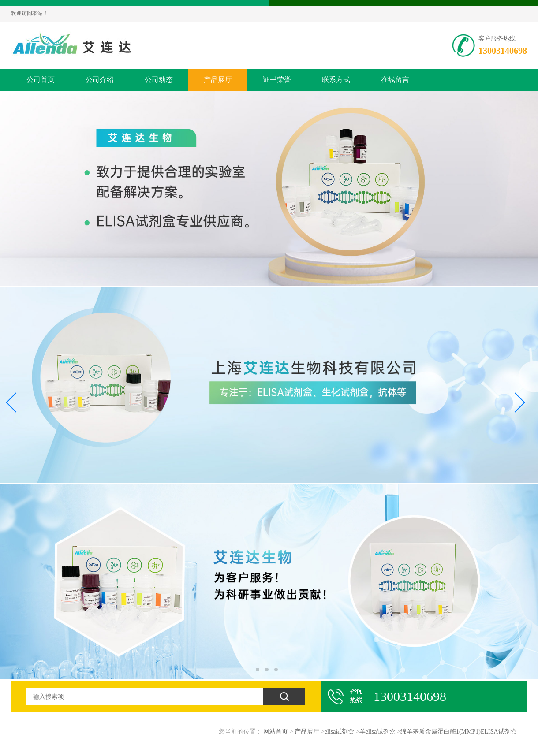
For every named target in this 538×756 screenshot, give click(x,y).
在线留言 (395, 80)
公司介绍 (100, 80)
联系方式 (336, 80)
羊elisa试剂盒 (377, 732)
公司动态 (159, 80)
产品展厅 (218, 80)
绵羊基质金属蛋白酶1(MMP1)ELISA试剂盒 (459, 732)
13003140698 (503, 51)
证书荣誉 (277, 80)
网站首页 (276, 732)
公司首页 (41, 80)
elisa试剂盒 (340, 732)
